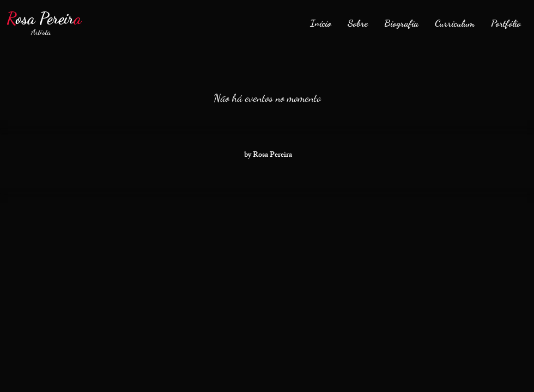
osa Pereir (44, 18)
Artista (36, 32)
